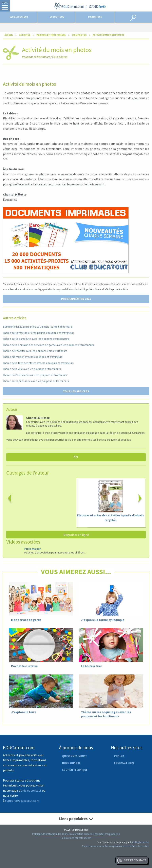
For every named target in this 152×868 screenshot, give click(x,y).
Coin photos (79, 35)
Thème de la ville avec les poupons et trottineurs (32, 369)
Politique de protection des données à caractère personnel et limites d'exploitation (76, 834)
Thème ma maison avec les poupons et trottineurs (33, 357)
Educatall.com (124, 763)
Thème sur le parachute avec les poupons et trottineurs (36, 339)
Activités (25, 35)
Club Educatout (19, 17)
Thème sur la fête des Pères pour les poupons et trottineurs (39, 333)
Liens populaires (73, 819)
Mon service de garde (26, 620)
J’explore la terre (24, 712)
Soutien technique (75, 770)
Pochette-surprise (24, 666)
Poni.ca (119, 756)
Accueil (9, 35)
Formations (95, 17)
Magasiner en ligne (76, 535)
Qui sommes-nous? (74, 756)
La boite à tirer (91, 666)
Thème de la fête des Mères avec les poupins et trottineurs (38, 363)
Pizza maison (33, 549)
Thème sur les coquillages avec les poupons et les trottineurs (106, 714)
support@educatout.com (22, 801)
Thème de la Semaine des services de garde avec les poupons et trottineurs (48, 345)
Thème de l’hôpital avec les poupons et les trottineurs (35, 351)
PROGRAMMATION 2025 (76, 299)
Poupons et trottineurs (51, 35)
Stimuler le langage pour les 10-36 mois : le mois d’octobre (38, 327)
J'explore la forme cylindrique (103, 620)
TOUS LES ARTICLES (76, 391)
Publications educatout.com (76, 838)
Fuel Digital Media (140, 842)
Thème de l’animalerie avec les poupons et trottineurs (35, 375)
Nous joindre (71, 763)
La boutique (57, 17)
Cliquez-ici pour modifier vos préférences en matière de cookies (115, 846)
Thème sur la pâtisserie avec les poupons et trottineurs (36, 381)
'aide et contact (31, 790)
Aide (132, 860)
